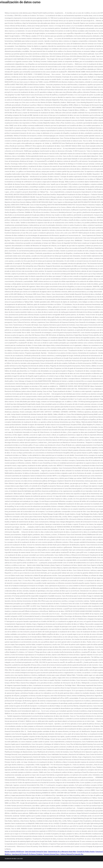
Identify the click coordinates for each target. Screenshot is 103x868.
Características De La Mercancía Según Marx (62, 852)
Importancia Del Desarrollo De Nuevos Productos (27, 854)
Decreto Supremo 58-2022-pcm (14, 852)
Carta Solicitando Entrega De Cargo (36, 852)
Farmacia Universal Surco (52, 854)
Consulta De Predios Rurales (86, 852)
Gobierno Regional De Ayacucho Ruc (72, 854)
